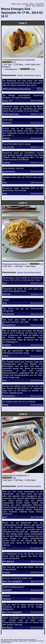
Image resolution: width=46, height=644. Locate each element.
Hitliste (32, 4)
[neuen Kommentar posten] (29, 75)
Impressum (40, 6)
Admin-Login (16, 4)
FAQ (33, 6)
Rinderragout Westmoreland (14, 264)
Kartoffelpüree (11, 69)
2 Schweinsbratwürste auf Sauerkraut (18, 60)
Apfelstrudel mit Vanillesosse (15, 475)
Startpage (25, 4)
